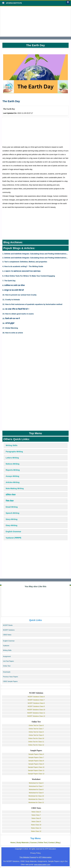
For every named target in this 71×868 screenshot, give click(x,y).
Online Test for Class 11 (36, 742)
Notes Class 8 (36, 818)
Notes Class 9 (36, 822)
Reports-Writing (13, 470)
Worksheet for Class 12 (36, 802)
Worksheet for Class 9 (36, 793)
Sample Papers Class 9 (36, 764)
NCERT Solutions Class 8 (36, 703)
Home (13, 843)
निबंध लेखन (10, 501)
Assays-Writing (12, 476)
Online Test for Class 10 (36, 738)
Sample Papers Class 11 (36, 770)
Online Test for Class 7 (36, 729)
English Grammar (13, 532)
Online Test (7, 666)
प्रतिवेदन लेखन (11, 495)
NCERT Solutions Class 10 (36, 710)
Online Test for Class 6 (36, 725)
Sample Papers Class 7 (36, 757)
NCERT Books (8, 625)
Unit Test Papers (8, 661)
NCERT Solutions (9, 630)
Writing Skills (12, 445)
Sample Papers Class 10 (36, 767)
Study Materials (23, 843)
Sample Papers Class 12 (36, 774)
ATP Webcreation (45, 857)
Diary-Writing (12, 525)
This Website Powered (28, 857)
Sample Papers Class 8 (36, 761)
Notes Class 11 (36, 828)
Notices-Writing (13, 464)
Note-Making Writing (15, 488)
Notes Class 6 (36, 812)
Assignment (7, 656)
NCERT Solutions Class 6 (36, 697)
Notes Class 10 (36, 825)
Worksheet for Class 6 (36, 783)
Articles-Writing (13, 482)
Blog (58, 843)
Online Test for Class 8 (36, 732)
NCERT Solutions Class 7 (36, 700)
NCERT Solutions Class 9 (36, 706)
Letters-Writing (12, 458)
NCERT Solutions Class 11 (36, 713)
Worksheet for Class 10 (36, 796)
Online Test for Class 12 (36, 745)
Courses (33, 843)
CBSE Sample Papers (10, 681)
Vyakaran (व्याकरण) (13, 538)
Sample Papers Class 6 (36, 754)
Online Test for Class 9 (36, 735)
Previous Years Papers (11, 677)
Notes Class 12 (36, 831)
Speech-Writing (12, 513)
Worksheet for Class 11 (36, 799)
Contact (52, 843)
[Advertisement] (36, 21)
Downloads (7, 672)
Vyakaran (6, 646)
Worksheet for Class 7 (36, 786)
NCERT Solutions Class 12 (36, 716)
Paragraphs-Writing (14, 452)
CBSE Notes (7, 635)
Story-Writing (12, 519)
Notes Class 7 (36, 815)
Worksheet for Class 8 (36, 790)
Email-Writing (12, 507)
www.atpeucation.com (42, 865)
